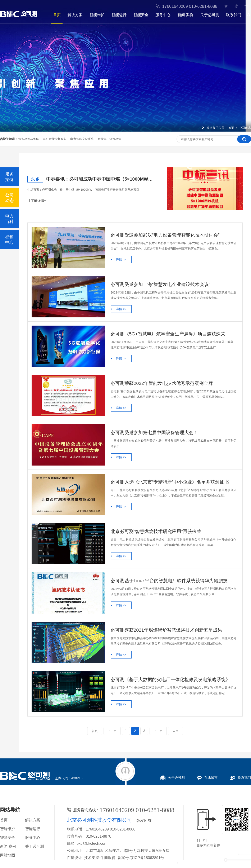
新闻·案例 (185, 15)
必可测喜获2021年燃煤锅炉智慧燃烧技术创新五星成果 (166, 630)
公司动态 (245, 128)
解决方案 (75, 15)
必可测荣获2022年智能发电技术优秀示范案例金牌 (162, 383)
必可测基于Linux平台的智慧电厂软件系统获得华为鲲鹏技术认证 (174, 581)
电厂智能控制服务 (55, 139)
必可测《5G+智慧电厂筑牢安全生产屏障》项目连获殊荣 (168, 334)
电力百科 (9, 219)
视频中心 (9, 240)
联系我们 (234, 15)
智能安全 (141, 15)
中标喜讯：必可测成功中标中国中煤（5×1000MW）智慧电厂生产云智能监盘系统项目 (102, 179)
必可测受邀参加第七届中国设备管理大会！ (154, 433)
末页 (175, 731)
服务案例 (9, 177)
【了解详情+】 (38, 201)
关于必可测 (210, 15)
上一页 (112, 731)
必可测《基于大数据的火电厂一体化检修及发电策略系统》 (170, 680)
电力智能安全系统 (82, 139)
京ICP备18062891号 (147, 858)
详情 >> (121, 260)
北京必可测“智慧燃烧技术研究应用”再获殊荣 (156, 531)
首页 (57, 15)
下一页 (158, 731)
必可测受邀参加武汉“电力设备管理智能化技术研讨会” (165, 235)
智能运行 (119, 15)
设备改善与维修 (29, 139)
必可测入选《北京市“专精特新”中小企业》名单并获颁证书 (170, 482)
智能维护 (97, 15)
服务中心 (163, 15)
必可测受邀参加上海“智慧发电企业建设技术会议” (161, 284)
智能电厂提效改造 (109, 139)
